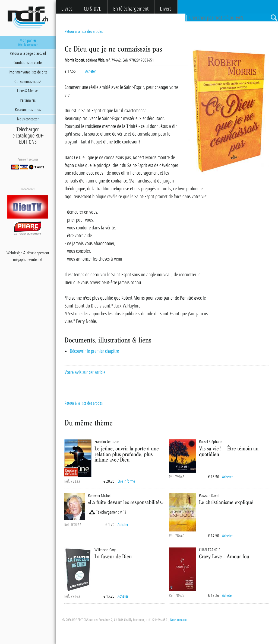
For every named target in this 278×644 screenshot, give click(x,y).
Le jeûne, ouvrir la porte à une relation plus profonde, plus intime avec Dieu (127, 454)
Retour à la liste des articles (84, 31)
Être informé (126, 481)
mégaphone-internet (28, 259)
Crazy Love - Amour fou (224, 556)
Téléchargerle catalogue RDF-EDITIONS (28, 136)
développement (38, 253)
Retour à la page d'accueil (28, 53)
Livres (67, 9)
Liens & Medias (28, 91)
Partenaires (28, 100)
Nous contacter (179, 620)
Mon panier (28, 42)
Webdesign (15, 253)
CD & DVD (93, 9)
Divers (166, 9)
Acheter (91, 71)
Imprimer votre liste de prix (28, 72)
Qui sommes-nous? (28, 82)
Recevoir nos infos (28, 110)
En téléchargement (131, 9)
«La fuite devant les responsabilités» (126, 502)
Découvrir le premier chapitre (94, 351)
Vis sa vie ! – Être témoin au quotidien (229, 451)
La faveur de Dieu (113, 556)
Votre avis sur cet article (85, 372)
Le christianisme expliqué (226, 502)
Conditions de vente (28, 63)
